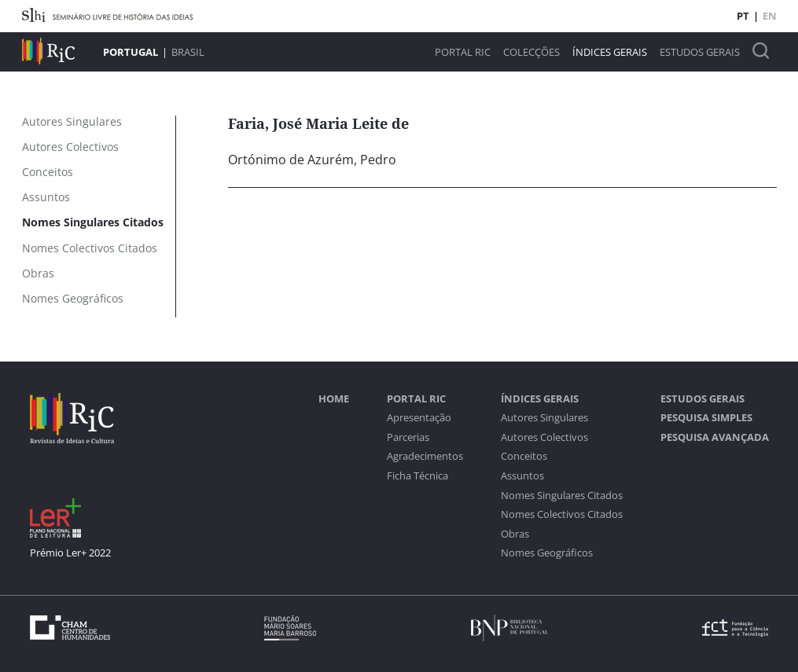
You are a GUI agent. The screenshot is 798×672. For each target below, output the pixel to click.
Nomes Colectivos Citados (562, 514)
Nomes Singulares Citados (562, 496)
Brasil (188, 52)
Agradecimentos (425, 456)
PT (743, 16)
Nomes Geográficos (547, 553)
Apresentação (419, 418)
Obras (515, 534)
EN (770, 16)
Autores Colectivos (544, 437)
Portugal (131, 52)
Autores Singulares (544, 418)
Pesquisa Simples (706, 418)
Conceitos (524, 456)
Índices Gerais (610, 52)
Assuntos (522, 476)
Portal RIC (463, 52)
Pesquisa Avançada (715, 437)
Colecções (531, 52)
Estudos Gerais (700, 52)
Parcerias (408, 437)
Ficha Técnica (417, 476)
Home (334, 399)
